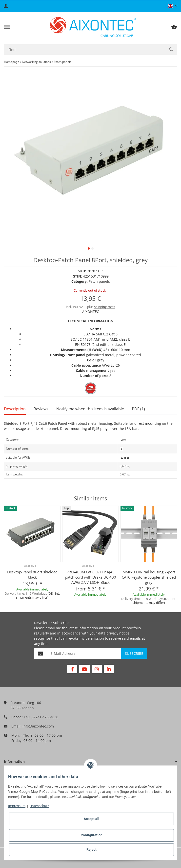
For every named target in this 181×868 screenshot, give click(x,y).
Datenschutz (39, 806)
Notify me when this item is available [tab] (90, 409)
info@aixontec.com (38, 726)
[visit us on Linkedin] (109, 669)
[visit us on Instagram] (97, 669)
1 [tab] (89, 248)
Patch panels (99, 281)
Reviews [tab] (41, 409)
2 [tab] (92, 248)
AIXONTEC (91, 312)
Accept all (91, 819)
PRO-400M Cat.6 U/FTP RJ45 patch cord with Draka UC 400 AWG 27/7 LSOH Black (90, 577)
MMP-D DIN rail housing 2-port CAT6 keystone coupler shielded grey (149, 577)
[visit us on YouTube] (84, 669)
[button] (172, 6)
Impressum (17, 806)
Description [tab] (15, 409)
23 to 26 (125, 458)
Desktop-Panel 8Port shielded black (32, 575)
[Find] (84, 50)
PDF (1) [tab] (138, 409)
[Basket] (174, 27)
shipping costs (105, 307)
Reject (91, 849)
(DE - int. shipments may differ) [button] (38, 596)
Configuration (92, 835)
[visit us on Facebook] (72, 669)
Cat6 (123, 440)
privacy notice (118, 633)
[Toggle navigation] (7, 27)
